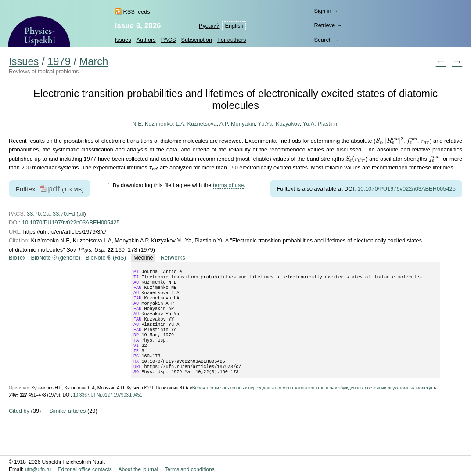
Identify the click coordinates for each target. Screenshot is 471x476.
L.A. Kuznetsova (196, 124)
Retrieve (324, 25)
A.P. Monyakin (237, 124)
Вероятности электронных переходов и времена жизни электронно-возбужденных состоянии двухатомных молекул (313, 406)
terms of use (228, 185)
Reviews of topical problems (44, 71)
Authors (146, 40)
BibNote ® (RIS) (106, 258)
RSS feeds (137, 12)
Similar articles (67, 428)
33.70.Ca (38, 214)
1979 (59, 61)
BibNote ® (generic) (56, 258)
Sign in (322, 11)
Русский (209, 26)
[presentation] (379, 141)
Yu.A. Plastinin (321, 124)
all (81, 214)
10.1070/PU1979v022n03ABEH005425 (406, 189)
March (94, 61)
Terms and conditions (189, 469)
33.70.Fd (64, 214)
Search (323, 40)
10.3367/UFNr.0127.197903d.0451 (108, 413)
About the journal (138, 469)
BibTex (17, 258)
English (234, 26)
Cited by (19, 428)
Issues (123, 40)
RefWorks (173, 258)
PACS (169, 40)
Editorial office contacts (85, 469)
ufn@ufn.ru (38, 469)
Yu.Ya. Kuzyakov (279, 124)
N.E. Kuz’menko (152, 124)
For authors (232, 40)
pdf (54, 189)
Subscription (197, 40)
